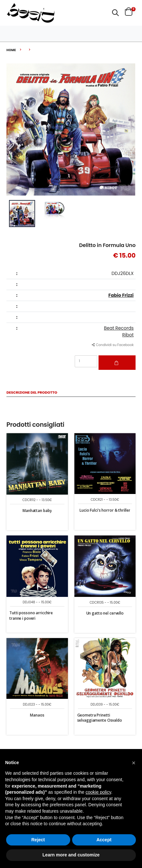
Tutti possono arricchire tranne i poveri (31, 615)
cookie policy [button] (98, 792)
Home (11, 50)
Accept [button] (104, 840)
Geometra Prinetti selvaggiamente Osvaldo (100, 718)
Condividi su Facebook (113, 345)
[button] (115, 13)
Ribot (128, 335)
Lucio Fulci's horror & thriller (105, 510)
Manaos (37, 715)
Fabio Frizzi (121, 295)
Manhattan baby (37, 511)
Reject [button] (38, 840)
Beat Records (119, 328)
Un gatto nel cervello (105, 613)
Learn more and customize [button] (71, 855)
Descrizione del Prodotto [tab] (32, 393)
